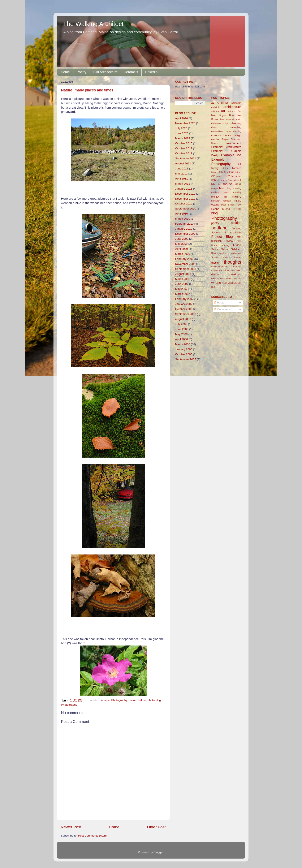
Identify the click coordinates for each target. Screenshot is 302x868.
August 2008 (183, 274)
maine (133, 700)
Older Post (156, 827)
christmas (216, 123)
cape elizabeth (234, 119)
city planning (232, 123)
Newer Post (71, 827)
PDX (239, 205)
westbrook (217, 278)
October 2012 (184, 148)
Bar (239, 111)
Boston (215, 119)
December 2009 (185, 234)
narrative (227, 201)
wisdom (237, 278)
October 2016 (184, 143)
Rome (214, 245)
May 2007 (181, 289)
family (215, 168)
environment (233, 143)
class (214, 127)
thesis (215, 263)
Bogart (223, 115)
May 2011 (181, 174)
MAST (238, 184)
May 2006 (181, 334)
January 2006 (184, 349)
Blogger (159, 852)
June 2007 (182, 284)
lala (213, 184)
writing (216, 282)
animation (236, 103)
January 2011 (184, 189)
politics (236, 223)
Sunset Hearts (221, 257)
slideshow (236, 253)
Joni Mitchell (235, 180)
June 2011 (182, 169)
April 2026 (182, 118)
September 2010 (186, 209)
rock (239, 241)
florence (237, 168)
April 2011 (182, 179)
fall (240, 164)
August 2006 (183, 319)
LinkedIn (151, 72)
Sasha (215, 249)
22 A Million (220, 103)
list (219, 184)
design (237, 135)
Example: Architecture (226, 147)
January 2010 (184, 229)
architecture (232, 107)
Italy (214, 180)
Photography (69, 705)
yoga (225, 283)
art (223, 111)
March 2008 (183, 279)
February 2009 (184, 259)
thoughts (232, 262)
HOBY (226, 176)
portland (220, 228)
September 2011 (186, 158)
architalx (216, 107)
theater (238, 257)
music (237, 196)
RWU (237, 245)
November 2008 (185, 264)
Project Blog (222, 237)
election (216, 139)
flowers (215, 172)
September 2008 (186, 269)
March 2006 (183, 344)
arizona (215, 111)
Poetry (82, 72)
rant (239, 237)
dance (227, 135)
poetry (215, 223)
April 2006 (182, 339)
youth (231, 283)
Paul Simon (228, 205)
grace (219, 176)
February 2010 (184, 224)
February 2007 (184, 299)
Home (65, 72)
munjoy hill (219, 197)
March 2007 (183, 294)
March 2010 (183, 219)
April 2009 (182, 249)
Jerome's (131, 72)
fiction (225, 168)
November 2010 (185, 199)
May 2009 (181, 244)
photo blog (154, 700)
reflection (217, 241)
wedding (236, 274)
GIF (213, 176)
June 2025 (182, 133)
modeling (237, 188)
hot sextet (236, 176)
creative (216, 135)
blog (214, 115)
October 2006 (184, 309)
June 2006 (182, 329)
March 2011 (183, 184)
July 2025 (181, 128)
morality (237, 192)
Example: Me (231, 155)
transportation (219, 267)
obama (215, 205)
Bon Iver (235, 115)
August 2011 (183, 163)
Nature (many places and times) (88, 90)
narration (216, 201)
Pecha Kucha (221, 209)
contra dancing (233, 131)
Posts (219, 303)
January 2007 (184, 304)
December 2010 (185, 194)
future (238, 172)
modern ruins (220, 192)
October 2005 (184, 354)
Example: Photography (113, 700)
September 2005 (186, 359)
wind (228, 278)
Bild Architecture (105, 72)
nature (142, 700)
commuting (235, 127)
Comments (222, 309)
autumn (232, 111)
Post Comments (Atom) (93, 836)
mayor (215, 188)
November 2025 (185, 123)
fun (232, 172)
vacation (224, 271)
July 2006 (181, 324)
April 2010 (182, 214)
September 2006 (186, 314)
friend (227, 172)
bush (223, 119)
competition (217, 131)
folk (221, 172)
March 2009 (183, 254)
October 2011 (184, 153)
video (233, 271)
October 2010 (184, 204)
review (229, 241)
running (225, 245)
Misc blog (225, 188)
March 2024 (183, 138)
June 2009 (182, 239)
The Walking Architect (93, 24)
